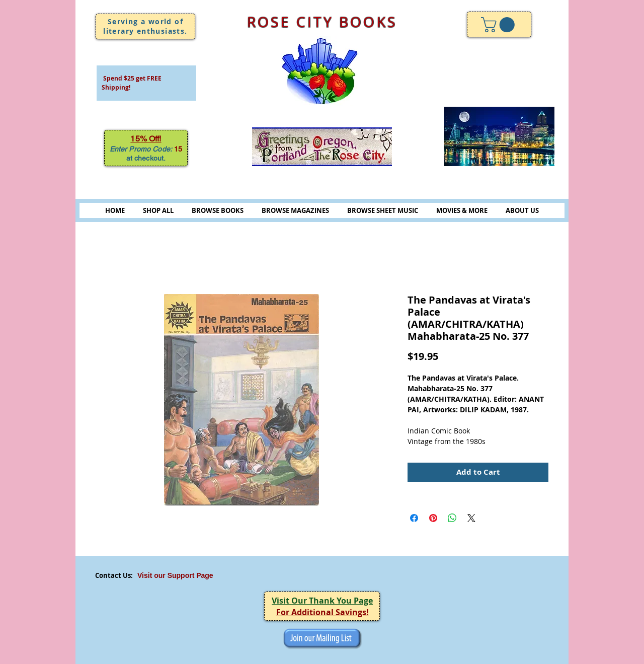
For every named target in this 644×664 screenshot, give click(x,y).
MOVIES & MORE (462, 210)
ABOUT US (522, 210)
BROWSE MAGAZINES (295, 210)
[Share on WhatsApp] (452, 518)
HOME (115, 210)
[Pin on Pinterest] (433, 518)
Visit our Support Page (175, 575)
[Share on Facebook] (414, 518)
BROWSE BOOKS (218, 210)
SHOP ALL (158, 210)
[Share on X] (471, 518)
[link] (500, 25)
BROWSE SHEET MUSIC (383, 210)
